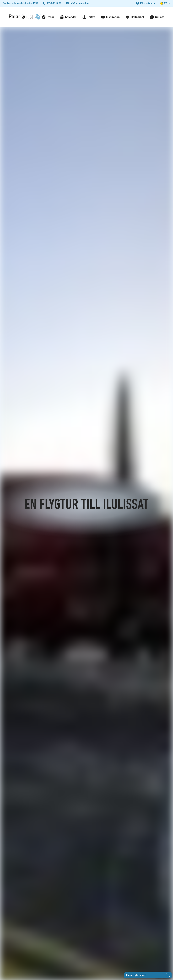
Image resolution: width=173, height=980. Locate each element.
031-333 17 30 (54, 3)
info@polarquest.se (79, 3)
